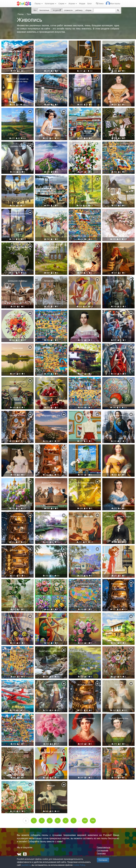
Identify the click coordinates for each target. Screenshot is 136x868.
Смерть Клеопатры (85, 516)
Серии (62, 4)
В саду (118, 180)
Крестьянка (119, 247)
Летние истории (51, 281)
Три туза (118, 685)
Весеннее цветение (85, 752)
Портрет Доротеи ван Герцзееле (118, 720)
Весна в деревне (51, 247)
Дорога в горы (51, 146)
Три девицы (118, 281)
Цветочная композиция (18, 315)
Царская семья (118, 415)
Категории (51, 4)
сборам (88, 10)
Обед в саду (119, 113)
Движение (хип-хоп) (119, 315)
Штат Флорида (18, 718)
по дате (57, 10)
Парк (51, 516)
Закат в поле (18, 113)
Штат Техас (18, 651)
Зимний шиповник (18, 382)
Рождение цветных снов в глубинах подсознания (85, 80)
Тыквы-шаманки (118, 382)
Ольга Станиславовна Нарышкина (85, 720)
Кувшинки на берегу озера (85, 651)
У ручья (85, 180)
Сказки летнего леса (85, 483)
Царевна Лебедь (18, 146)
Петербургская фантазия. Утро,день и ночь (18, 215)
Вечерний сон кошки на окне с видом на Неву (17, 80)
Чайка (51, 45)
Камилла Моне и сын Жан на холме (85, 450)
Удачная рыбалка (18, 45)
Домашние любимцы (18, 281)
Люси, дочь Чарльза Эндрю (118, 516)
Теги (29, 14)
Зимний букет (85, 146)
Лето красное (17, 786)
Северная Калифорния (119, 146)
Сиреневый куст (118, 617)
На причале (51, 180)
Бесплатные (44, 10)
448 (85, 821)
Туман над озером (51, 550)
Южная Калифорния (85, 214)
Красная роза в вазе (18, 584)
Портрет (118, 79)
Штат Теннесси (85, 382)
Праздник (51, 214)
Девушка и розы (118, 214)
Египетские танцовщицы (51, 752)
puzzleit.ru (26, 865)
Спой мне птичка (119, 550)
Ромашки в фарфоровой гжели (18, 248)
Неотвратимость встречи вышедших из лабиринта (18, 181)
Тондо (85, 281)
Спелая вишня (51, 382)
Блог (90, 4)
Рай (85, 247)
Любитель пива (118, 752)
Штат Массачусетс (51, 315)
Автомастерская (85, 113)
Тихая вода (18, 348)
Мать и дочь (18, 449)
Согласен (103, 860)
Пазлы (39, 4)
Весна (119, 45)
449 (93, 821)
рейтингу (79, 10)
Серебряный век (118, 348)
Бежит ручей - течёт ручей (51, 651)
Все (35, 10)
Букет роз (85, 617)
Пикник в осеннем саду (17, 752)
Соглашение (103, 850)
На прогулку (51, 113)
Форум (82, 4)
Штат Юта (51, 348)
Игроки (73, 4)
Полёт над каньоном (18, 685)
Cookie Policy (79, 865)
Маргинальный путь (51, 415)
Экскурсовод (85, 415)
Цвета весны (85, 550)
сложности (68, 10)
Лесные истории (18, 415)
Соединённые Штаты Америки (85, 585)
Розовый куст (85, 348)
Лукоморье (51, 685)
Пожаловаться (103, 847)
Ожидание (51, 617)
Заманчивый (85, 45)
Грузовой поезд (51, 79)
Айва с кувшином (18, 617)
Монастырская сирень (18, 483)
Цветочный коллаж (51, 584)
